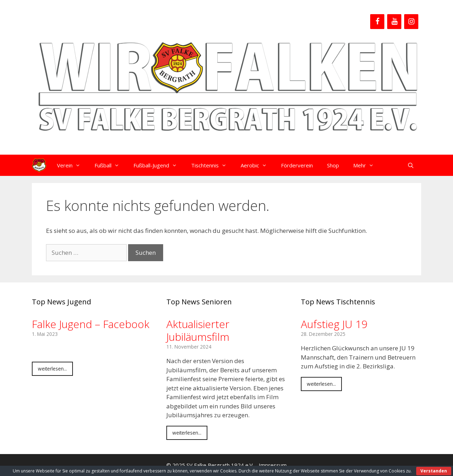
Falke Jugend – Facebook (91, 324)
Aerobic (257, 165)
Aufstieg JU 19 (334, 324)
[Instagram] (411, 22)
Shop (333, 165)
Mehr (367, 165)
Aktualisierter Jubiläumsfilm (198, 330)
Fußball (110, 165)
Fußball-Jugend (159, 165)
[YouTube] (394, 22)
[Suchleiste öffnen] (411, 165)
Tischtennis (212, 165)
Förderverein (297, 165)
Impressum (273, 465)
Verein (72, 165)
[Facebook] (377, 22)
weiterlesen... (52, 369)
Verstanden (434, 471)
